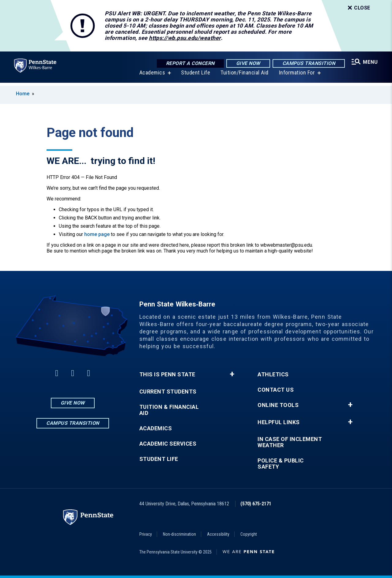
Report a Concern (189, 64)
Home (23, 94)
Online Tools (278, 405)
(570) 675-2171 (256, 504)
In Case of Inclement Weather (290, 442)
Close (358, 8)
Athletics (273, 375)
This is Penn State (167, 375)
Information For (296, 76)
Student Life (195, 76)
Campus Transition (308, 64)
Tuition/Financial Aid (244, 76)
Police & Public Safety (281, 464)
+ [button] (232, 374)
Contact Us (276, 390)
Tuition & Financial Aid (169, 410)
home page (97, 234)
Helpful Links (279, 422)
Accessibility (218, 534)
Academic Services (168, 444)
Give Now (247, 64)
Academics (152, 76)
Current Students (168, 392)
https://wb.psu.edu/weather (185, 38)
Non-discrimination (179, 534)
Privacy (146, 534)
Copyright (249, 534)
